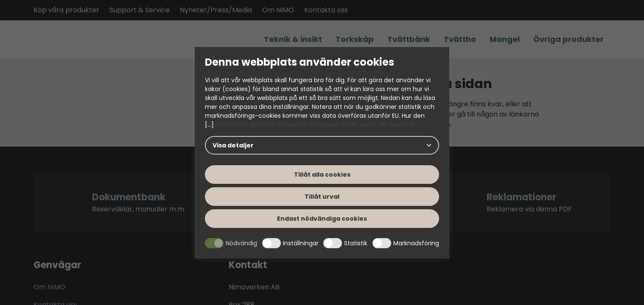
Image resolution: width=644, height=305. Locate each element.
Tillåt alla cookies (322, 175)
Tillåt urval (322, 197)
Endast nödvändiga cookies (322, 219)
